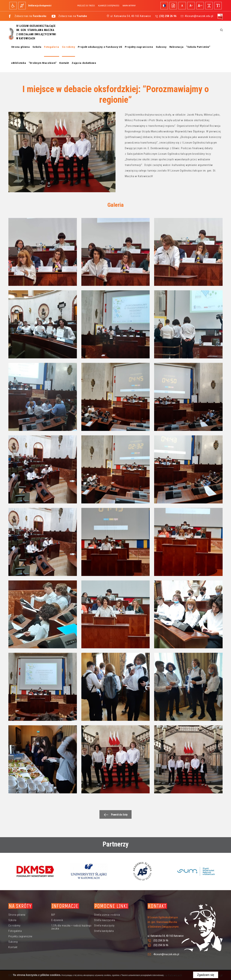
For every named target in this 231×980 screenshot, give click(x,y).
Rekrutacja (177, 47)
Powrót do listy (115, 815)
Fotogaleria (51, 47)
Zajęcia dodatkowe (84, 63)
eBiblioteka (19, 63)
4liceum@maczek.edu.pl (199, 16)
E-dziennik (57, 920)
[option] (35, 871)
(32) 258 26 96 (161, 940)
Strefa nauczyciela (105, 920)
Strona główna (20, 47)
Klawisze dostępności (109, 6)
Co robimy (69, 47)
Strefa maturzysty (104, 926)
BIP (53, 915)
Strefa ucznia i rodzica (107, 915)
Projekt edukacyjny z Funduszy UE (100, 47)
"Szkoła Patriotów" (198, 47)
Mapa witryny (129, 6)
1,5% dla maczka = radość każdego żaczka (71, 927)
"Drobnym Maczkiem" (43, 63)
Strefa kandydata (104, 931)
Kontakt (64, 63)
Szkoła (37, 47)
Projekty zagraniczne (139, 47)
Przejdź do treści (86, 6)
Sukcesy (161, 47)
